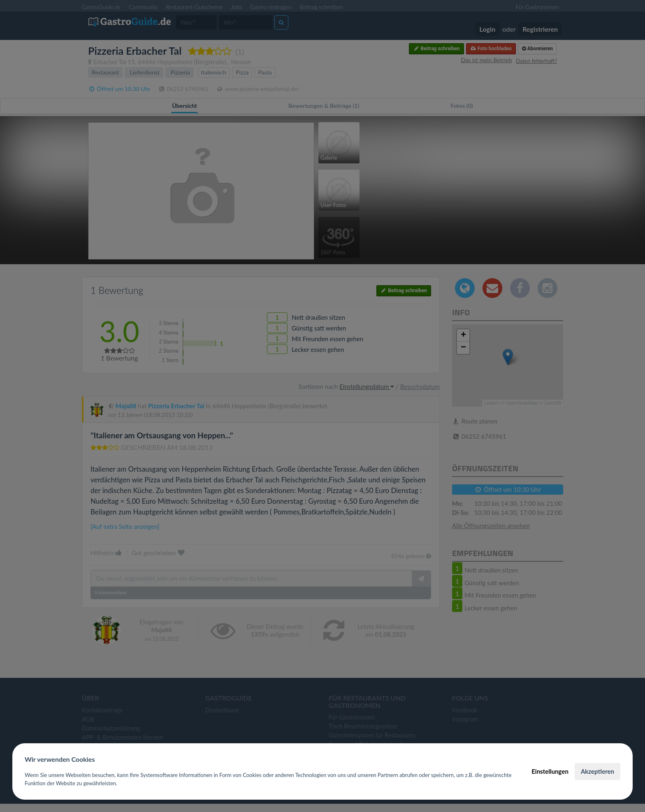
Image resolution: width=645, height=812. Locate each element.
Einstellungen (550, 771)
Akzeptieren (597, 771)
